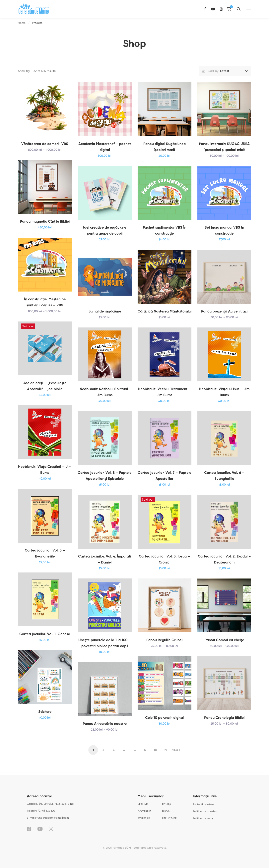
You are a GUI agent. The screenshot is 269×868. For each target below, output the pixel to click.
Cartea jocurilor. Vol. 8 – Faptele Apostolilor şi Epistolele (105, 482)
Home (22, 23)
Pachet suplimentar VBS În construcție (165, 237)
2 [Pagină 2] (103, 750)
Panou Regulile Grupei (164, 646)
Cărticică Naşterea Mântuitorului (165, 317)
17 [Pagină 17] (145, 750)
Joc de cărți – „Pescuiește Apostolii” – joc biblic (45, 392)
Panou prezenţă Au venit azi (224, 317)
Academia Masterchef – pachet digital (105, 147)
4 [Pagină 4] (124, 750)
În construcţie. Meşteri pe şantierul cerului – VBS (45, 308)
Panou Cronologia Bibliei (224, 724)
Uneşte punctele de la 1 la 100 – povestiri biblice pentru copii (105, 649)
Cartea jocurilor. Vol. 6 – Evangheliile (224, 482)
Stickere (45, 718)
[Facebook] (216, 9)
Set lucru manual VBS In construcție (224, 237)
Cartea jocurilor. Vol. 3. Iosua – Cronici (164, 565)
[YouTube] (224, 9)
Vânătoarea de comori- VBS (45, 144)
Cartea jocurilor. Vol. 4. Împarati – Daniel (105, 565)
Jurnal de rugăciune (105, 317)
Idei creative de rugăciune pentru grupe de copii (105, 237)
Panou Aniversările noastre (105, 730)
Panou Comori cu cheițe (224, 646)
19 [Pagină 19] (166, 750)
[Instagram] (232, 9)
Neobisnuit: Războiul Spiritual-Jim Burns (105, 398)
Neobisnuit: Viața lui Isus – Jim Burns (224, 398)
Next (176, 750)
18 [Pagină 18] (155, 750)
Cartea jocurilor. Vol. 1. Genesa (45, 640)
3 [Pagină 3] (114, 750)
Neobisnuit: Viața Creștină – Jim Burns (45, 476)
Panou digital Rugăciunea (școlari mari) (165, 147)
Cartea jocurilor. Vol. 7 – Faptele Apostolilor (165, 482)
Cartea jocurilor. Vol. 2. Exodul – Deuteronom (224, 565)
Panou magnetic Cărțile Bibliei (45, 228)
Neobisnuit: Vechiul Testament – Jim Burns (165, 398)
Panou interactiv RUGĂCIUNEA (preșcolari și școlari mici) (224, 147)
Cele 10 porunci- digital (164, 724)
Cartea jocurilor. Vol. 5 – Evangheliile (45, 559)
